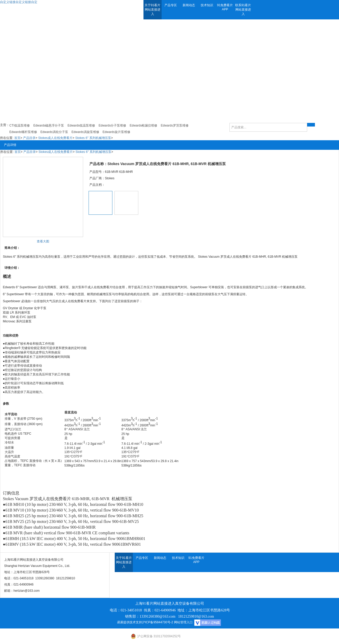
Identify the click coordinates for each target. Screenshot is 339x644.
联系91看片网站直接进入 (243, 10)
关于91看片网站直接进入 (152, 10)
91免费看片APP (225, 7)
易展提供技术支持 (129, 622)
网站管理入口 (183, 622)
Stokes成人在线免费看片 (55, 138)
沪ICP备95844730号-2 (157, 622)
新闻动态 (189, 5)
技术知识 (207, 5)
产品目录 (29, 138)
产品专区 (171, 5)
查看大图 (43, 241)
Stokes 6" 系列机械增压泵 (93, 138)
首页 (17, 138)
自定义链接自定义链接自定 (19, 2)
